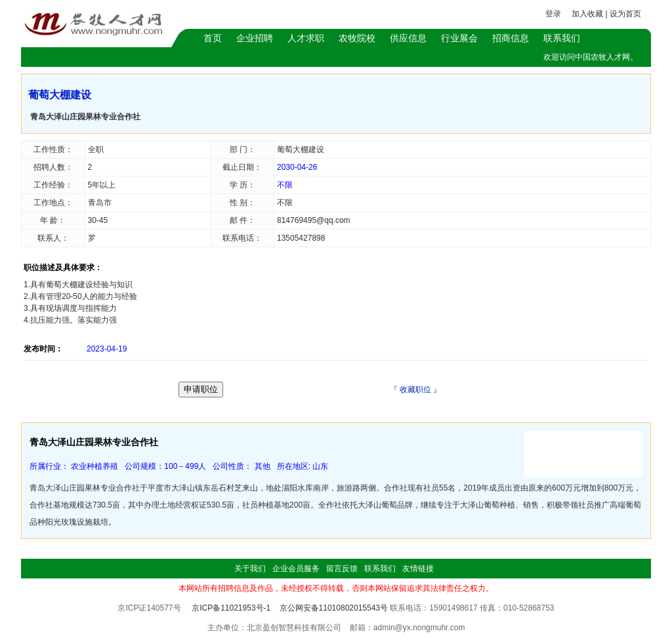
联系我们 (562, 38)
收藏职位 (415, 390)
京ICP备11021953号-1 (231, 608)
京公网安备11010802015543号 (334, 608)
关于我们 (250, 569)
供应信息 (408, 38)
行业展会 (459, 38)
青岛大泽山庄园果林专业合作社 (85, 117)
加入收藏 (587, 14)
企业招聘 (255, 38)
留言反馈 (342, 569)
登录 (553, 14)
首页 (213, 38)
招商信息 (511, 38)
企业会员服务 (296, 569)
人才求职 (306, 38)
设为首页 (625, 14)
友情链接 (418, 569)
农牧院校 (357, 38)
